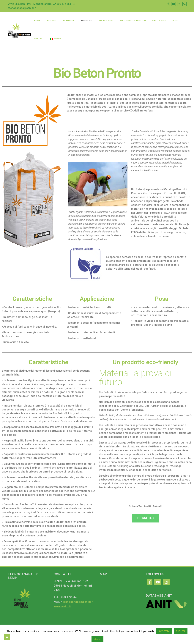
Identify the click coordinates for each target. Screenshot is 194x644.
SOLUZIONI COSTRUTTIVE (133, 21)
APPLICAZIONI (106, 21)
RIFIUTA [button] (181, 631)
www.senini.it (62, 606)
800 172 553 (62, 4)
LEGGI (97, 639)
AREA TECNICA (159, 21)
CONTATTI (39, 39)
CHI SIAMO (51, 21)
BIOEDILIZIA (69, 21)
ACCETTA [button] (164, 631)
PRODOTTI (87, 21)
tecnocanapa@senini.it (78, 602)
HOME (37, 21)
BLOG (175, 21)
